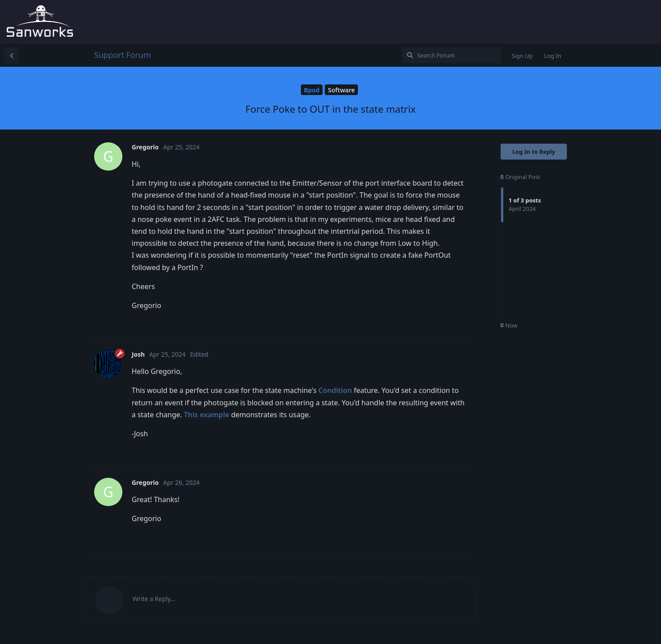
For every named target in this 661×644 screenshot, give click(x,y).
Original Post (520, 177)
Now (509, 325)
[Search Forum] (452, 55)
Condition (335, 390)
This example (207, 415)
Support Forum (122, 55)
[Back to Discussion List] (11, 55)
